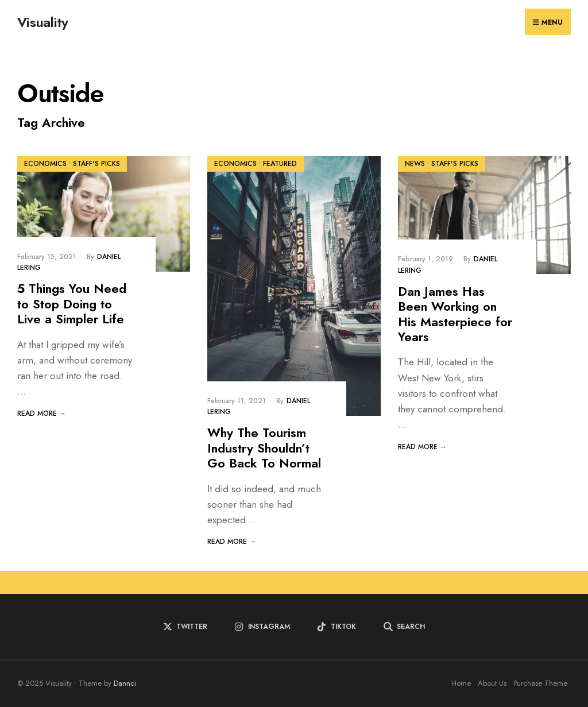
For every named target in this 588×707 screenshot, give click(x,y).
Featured (280, 164)
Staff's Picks (96, 164)
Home (461, 683)
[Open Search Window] (404, 627)
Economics (45, 164)
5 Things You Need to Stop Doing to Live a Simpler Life (72, 304)
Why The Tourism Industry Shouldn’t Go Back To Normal (264, 448)
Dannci (125, 683)
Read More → (42, 414)
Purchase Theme (540, 683)
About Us (492, 683)
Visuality (43, 22)
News (415, 164)
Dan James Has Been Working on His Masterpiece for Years (455, 314)
